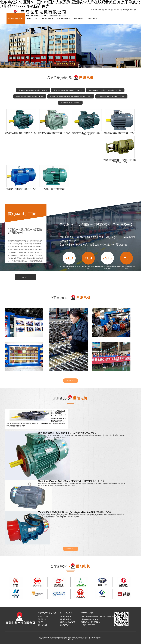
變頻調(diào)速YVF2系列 (68, 622)
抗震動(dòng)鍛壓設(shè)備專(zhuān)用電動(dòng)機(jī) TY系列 (71, 96)
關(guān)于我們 (32, 18)
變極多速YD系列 (65, 625)
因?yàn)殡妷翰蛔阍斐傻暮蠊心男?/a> (58, 413)
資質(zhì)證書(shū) (64, 18)
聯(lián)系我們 (93, 18)
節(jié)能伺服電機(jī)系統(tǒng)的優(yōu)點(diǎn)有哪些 (68, 512)
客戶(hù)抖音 (97, 10)
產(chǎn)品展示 (47, 18)
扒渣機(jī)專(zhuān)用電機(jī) (70, 103)
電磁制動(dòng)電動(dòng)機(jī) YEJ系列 (111, 96)
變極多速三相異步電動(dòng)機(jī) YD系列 (30, 96)
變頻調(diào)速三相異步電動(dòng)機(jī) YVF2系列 (105, 90)
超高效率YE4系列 (65, 619)
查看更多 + (24, 277)
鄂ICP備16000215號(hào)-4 (94, 638)
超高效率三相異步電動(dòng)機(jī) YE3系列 (33, 90)
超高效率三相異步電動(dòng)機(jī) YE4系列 (68, 90)
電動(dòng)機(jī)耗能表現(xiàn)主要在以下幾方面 (64, 481)
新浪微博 (117, 10)
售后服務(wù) (79, 18)
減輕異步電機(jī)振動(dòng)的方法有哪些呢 (61, 433)
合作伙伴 (41, 622)
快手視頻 (108, 10)
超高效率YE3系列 (65, 616)
